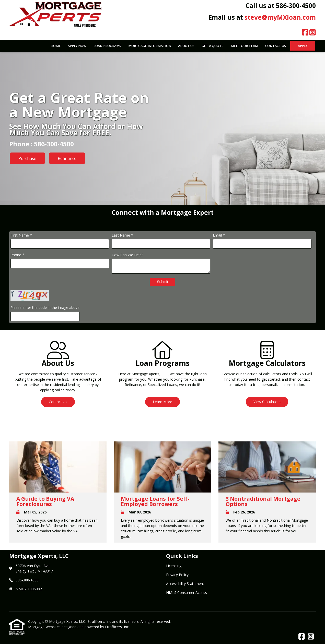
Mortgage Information (150, 46)
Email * (219, 235)
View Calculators (267, 402)
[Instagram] (313, 33)
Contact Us (276, 46)
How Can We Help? (127, 255)
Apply (303, 46)
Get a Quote (213, 46)
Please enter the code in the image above (45, 307)
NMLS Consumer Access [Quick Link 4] (187, 593)
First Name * (21, 235)
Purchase (27, 158)
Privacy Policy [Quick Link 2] (177, 575)
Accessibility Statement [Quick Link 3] (185, 584)
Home (56, 46)
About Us (186, 46)
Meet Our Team (244, 46)
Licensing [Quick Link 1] (174, 566)
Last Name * (122, 235)
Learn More (163, 402)
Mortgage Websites (45, 627)
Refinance (67, 158)
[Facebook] (305, 33)
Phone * (17, 255)
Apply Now (77, 46)
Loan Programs (107, 46)
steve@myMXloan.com (280, 17)
